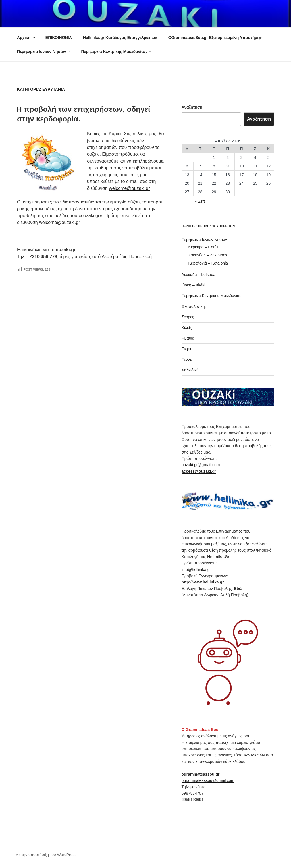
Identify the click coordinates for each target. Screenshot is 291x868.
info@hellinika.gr (196, 570)
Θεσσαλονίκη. (194, 306)
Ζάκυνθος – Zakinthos (208, 255)
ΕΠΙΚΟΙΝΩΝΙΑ (59, 38)
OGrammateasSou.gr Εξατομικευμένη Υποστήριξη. (216, 38)
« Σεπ (200, 201)
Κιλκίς (187, 328)
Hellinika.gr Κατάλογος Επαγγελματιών (120, 38)
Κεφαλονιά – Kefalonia (208, 263)
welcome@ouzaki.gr (129, 188)
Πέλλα (187, 360)
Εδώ (238, 589)
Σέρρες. (188, 317)
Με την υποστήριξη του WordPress (46, 855)
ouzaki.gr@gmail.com (201, 465)
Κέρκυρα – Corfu (203, 247)
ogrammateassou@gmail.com (208, 780)
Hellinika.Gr (218, 557)
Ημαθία (188, 338)
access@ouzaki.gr (199, 471)
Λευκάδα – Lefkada (198, 275)
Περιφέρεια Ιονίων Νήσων (44, 51)
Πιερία (187, 349)
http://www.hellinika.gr (203, 582)
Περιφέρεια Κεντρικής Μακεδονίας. (117, 51)
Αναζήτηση (192, 107)
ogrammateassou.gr (201, 774)
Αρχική (26, 38)
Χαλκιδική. (191, 370)
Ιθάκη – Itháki (194, 285)
